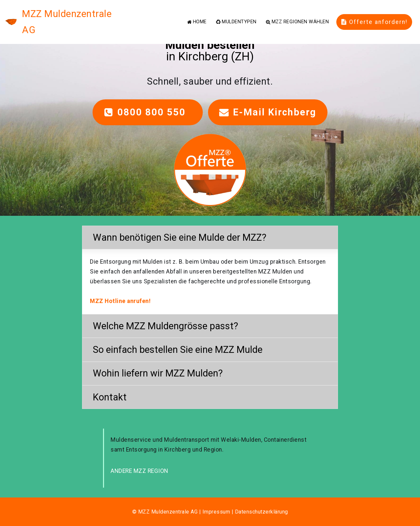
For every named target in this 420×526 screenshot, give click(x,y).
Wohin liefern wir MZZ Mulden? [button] (158, 373)
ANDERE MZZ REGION (139, 471)
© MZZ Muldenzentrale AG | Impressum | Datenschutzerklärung (210, 512)
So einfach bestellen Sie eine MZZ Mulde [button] (178, 350)
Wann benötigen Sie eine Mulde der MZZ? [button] (180, 237)
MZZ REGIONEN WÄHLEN (297, 14)
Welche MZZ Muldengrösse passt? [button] (166, 326)
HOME (197, 14)
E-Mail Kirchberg (268, 112)
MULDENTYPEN (236, 14)
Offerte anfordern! (374, 14)
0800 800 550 (148, 112)
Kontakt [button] (110, 397)
